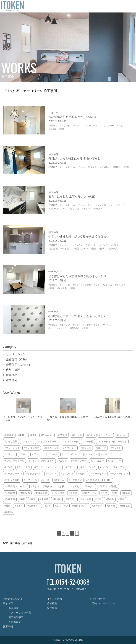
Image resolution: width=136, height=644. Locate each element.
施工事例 (15, 543)
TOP (5, 543)
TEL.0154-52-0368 (68, 582)
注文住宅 (27, 543)
